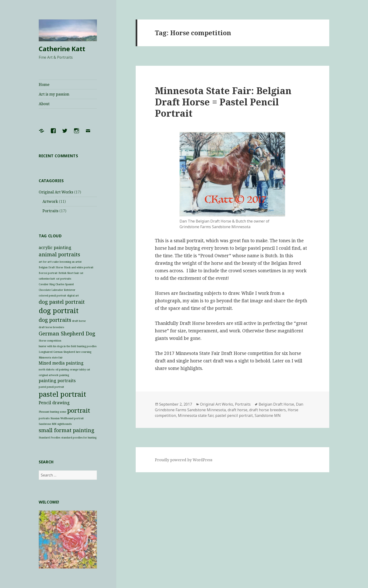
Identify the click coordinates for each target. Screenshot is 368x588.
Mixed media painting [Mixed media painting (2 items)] (61, 363)
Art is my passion (54, 94)
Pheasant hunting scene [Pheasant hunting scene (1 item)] (52, 412)
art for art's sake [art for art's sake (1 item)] (49, 262)
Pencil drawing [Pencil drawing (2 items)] (54, 403)
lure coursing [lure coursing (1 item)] (84, 352)
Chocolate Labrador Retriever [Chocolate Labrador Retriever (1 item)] (57, 290)
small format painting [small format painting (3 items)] (67, 430)
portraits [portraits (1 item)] (44, 418)
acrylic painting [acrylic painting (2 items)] (55, 247)
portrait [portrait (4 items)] (79, 410)
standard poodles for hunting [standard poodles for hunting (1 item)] (79, 438)
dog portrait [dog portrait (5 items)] (59, 311)
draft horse (238, 410)
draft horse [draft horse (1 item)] (79, 321)
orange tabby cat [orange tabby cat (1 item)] (80, 369)
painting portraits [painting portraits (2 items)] (57, 380)
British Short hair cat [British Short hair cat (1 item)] (71, 273)
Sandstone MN (268, 415)
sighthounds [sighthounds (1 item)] (64, 424)
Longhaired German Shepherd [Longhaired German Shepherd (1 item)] (57, 352)
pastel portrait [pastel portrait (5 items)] (62, 394)
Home (44, 85)
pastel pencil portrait (234, 415)
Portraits (50, 211)
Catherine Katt (62, 49)
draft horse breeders (268, 410)
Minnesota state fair (196, 415)
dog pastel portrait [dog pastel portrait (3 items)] (62, 302)
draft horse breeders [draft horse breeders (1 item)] (51, 327)
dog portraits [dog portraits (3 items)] (55, 320)
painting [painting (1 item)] (64, 375)
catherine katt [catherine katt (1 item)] (47, 279)
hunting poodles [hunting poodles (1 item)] (87, 346)
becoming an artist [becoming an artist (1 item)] (71, 262)
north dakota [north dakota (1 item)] (47, 369)
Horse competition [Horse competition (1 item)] (50, 341)
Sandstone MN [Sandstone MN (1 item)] (48, 424)
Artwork (50, 201)
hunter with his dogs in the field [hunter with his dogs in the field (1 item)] (57, 346)
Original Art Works (56, 192)
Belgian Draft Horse (276, 404)
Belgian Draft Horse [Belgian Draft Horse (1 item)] (51, 267)
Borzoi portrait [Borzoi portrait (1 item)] (48, 273)
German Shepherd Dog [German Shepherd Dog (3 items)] (67, 333)
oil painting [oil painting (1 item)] (62, 369)
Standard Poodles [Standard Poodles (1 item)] (50, 438)
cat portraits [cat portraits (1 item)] (64, 279)
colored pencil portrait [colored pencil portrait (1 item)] (52, 296)
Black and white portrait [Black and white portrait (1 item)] (79, 267)
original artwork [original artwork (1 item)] (49, 375)
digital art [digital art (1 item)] (73, 296)
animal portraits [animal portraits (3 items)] (59, 254)
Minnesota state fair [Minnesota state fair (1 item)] (51, 357)
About (44, 104)
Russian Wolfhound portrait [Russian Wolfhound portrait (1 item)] (67, 418)
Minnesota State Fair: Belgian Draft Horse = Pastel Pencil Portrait (223, 102)
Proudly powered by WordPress (184, 460)
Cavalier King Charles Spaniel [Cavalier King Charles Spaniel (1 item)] (56, 284)
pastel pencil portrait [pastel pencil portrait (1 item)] (51, 387)
